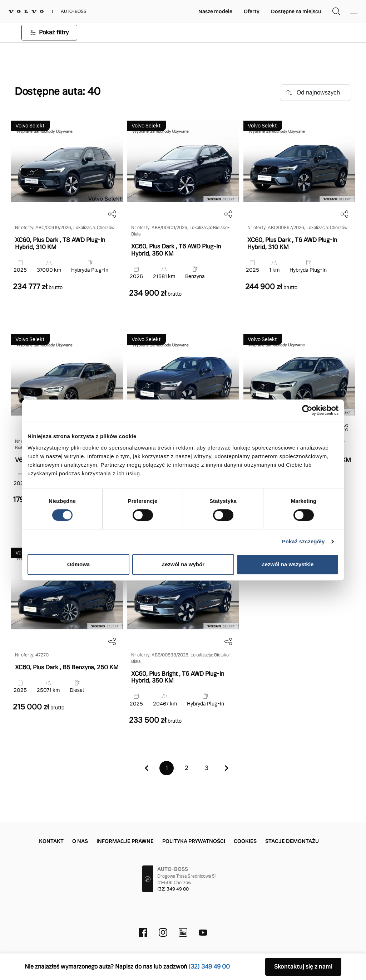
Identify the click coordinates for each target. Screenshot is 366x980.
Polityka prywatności (194, 841)
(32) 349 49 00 (173, 889)
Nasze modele (215, 11)
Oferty (252, 11)
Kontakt (51, 841)
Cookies (245, 841)
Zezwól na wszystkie (288, 564)
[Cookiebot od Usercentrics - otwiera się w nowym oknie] (307, 410)
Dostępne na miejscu (296, 11)
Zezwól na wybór (183, 564)
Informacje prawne (125, 841)
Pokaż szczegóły (303, 541)
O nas (80, 841)
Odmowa (78, 564)
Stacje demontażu (292, 841)
